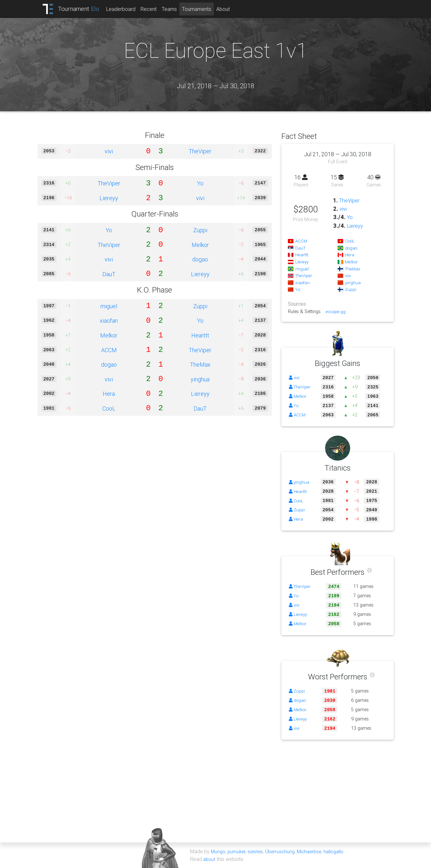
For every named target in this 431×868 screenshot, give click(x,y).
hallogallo (340, 851)
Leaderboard (127, 9)
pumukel (238, 851)
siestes (257, 851)
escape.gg (336, 311)
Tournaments (202, 9)
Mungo (219, 851)
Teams (175, 9)
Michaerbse (314, 851)
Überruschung (283, 851)
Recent (154, 9)
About (229, 9)
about (210, 859)
